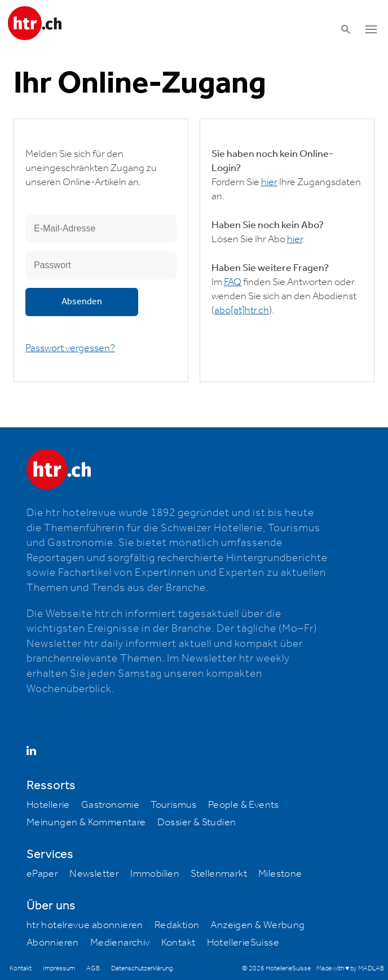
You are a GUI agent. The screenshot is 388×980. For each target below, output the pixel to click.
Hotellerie (48, 805)
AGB (93, 968)
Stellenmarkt (219, 874)
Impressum (59, 968)
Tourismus (174, 805)
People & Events (244, 805)
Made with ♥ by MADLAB (350, 968)
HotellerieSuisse (243, 943)
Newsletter (94, 874)
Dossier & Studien (197, 823)
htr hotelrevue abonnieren (85, 925)
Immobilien (155, 874)
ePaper (42, 874)
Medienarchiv (120, 943)
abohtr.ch (242, 310)
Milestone (280, 874)
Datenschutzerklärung (142, 968)
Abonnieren (53, 943)
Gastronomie (110, 805)
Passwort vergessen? (70, 348)
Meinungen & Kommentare (86, 823)
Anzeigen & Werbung (257, 925)
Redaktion (177, 925)
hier (269, 182)
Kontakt (178, 943)
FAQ (233, 282)
